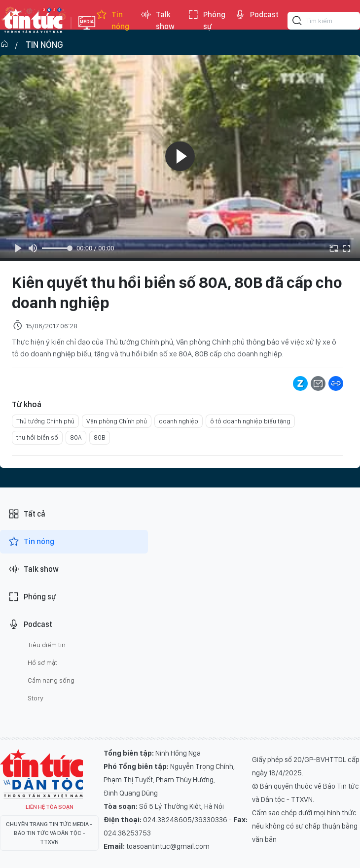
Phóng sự (206, 21)
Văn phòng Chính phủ (117, 421)
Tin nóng (112, 21)
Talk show (157, 21)
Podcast (256, 15)
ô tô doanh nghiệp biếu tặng (250, 421)
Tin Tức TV (41, 774)
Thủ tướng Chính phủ (45, 421)
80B (100, 437)
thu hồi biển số (37, 437)
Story (36, 698)
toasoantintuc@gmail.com (168, 846)
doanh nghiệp (179, 421)
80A (76, 437)
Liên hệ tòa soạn (50, 807)
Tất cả (27, 514)
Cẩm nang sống (51, 680)
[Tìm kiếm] (297, 22)
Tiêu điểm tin (47, 645)
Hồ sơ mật (42, 662)
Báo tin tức (33, 21)
